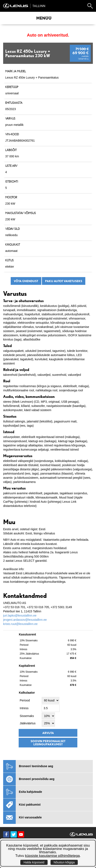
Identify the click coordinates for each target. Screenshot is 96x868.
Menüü (44, 18)
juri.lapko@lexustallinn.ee (20, 615)
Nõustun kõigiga (64, 862)
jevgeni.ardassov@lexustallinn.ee (25, 620)
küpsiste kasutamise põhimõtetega (53, 856)
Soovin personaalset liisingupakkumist (48, 743)
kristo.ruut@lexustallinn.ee (20, 624)
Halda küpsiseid (34, 862)
